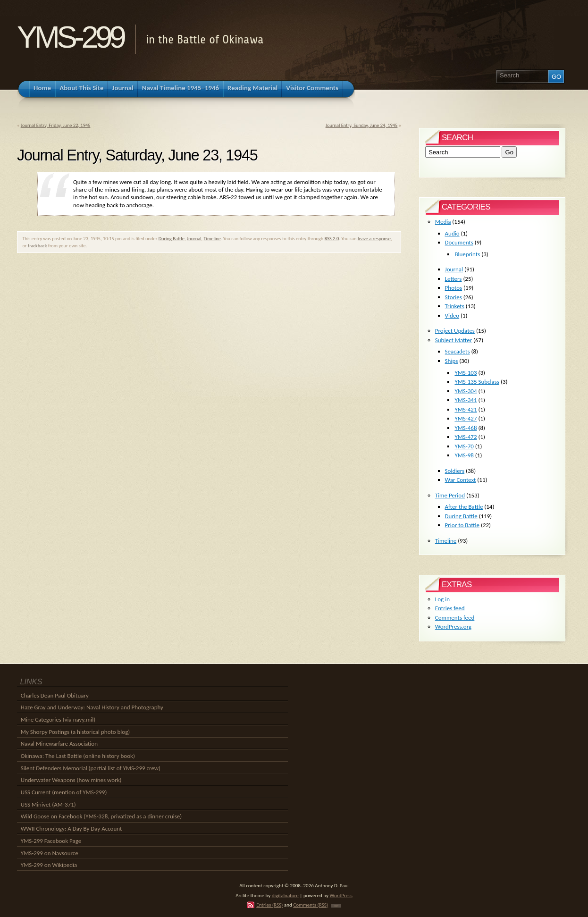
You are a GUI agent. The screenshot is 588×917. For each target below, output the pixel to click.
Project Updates (455, 331)
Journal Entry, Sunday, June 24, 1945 (362, 125)
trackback (38, 246)
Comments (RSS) (311, 905)
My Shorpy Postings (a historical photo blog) (75, 732)
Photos (454, 288)
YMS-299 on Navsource (50, 853)
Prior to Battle (462, 525)
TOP (336, 906)
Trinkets (455, 306)
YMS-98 (464, 455)
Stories (454, 297)
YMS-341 (466, 400)
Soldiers (455, 471)
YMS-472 (466, 437)
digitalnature (285, 895)
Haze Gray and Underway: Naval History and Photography (92, 707)
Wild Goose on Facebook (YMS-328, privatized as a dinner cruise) (101, 816)
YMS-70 (464, 446)
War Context (461, 480)
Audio (452, 233)
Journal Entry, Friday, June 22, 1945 (56, 125)
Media (443, 222)
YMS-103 (466, 373)
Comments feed (455, 618)
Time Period (450, 495)
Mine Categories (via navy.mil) (58, 719)
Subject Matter (454, 340)
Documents (459, 242)
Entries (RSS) (269, 905)
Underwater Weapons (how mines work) (71, 780)
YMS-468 (466, 428)
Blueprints (467, 254)
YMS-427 (466, 418)
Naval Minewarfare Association (59, 744)
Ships (452, 361)
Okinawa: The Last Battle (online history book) (78, 756)
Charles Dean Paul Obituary (55, 695)
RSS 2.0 (332, 239)
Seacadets (458, 351)
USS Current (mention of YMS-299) (64, 792)
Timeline (212, 239)
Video (452, 315)
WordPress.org (453, 627)
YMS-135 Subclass (477, 382)
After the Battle (464, 507)
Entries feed (450, 608)
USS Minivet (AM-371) (48, 804)
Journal (194, 239)
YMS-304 (466, 391)
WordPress (341, 895)
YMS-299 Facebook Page (51, 841)
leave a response (374, 239)
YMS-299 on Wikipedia (49, 865)
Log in (442, 599)
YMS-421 (466, 409)
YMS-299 (70, 37)
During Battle (172, 239)
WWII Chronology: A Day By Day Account (71, 829)
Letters (454, 279)
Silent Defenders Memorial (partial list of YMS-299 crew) (91, 768)
